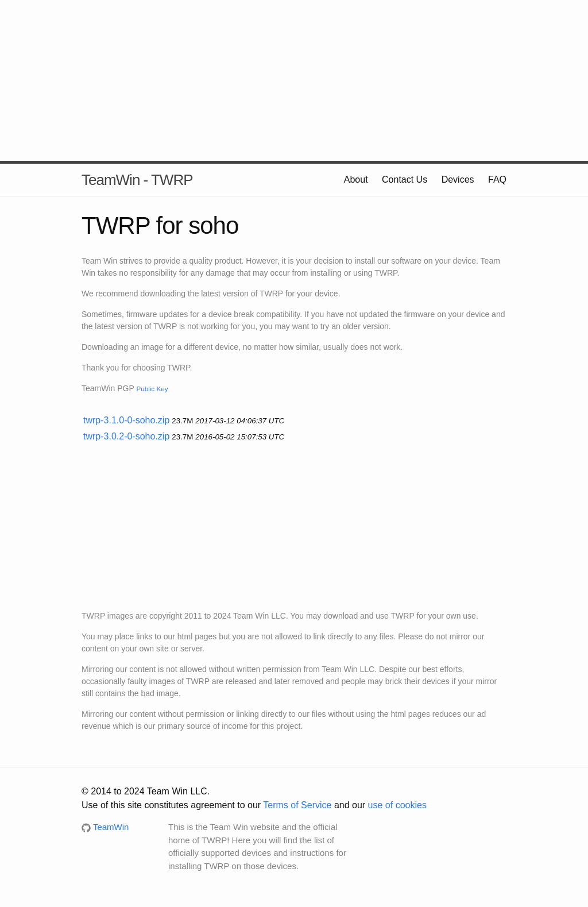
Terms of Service (297, 805)
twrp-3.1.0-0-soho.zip (126, 420)
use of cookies (397, 805)
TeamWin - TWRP (137, 180)
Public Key (152, 389)
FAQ (497, 180)
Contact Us (405, 180)
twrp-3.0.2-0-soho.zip (126, 436)
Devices (458, 180)
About (356, 180)
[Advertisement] (294, 80)
